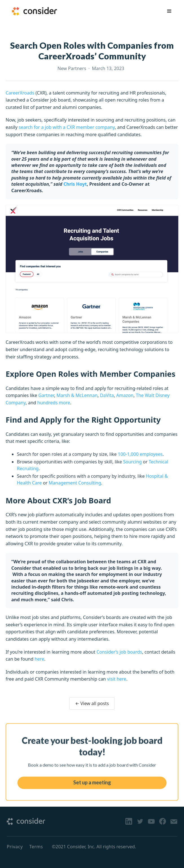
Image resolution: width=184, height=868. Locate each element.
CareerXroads (20, 93)
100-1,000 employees (140, 454)
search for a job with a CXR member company (67, 127)
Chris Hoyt (75, 184)
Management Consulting (75, 483)
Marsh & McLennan (77, 395)
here (39, 659)
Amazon (125, 395)
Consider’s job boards (119, 652)
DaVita (107, 395)
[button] (169, 11)
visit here (117, 679)
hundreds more (54, 403)
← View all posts (92, 703)
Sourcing (132, 462)
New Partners (72, 68)
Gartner (46, 395)
